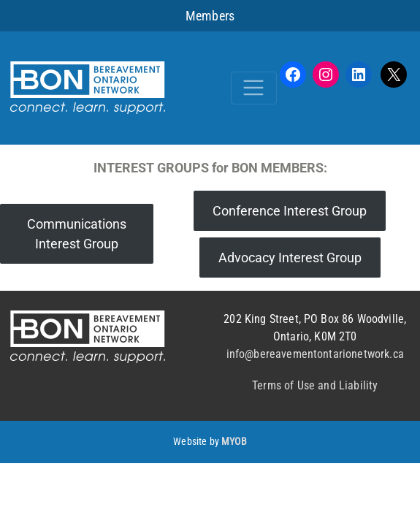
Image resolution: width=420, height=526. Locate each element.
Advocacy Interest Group (290, 258)
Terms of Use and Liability (315, 385)
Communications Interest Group (77, 234)
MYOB (234, 442)
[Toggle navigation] (254, 88)
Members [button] (210, 16)
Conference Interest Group (290, 211)
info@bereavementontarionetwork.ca (315, 354)
